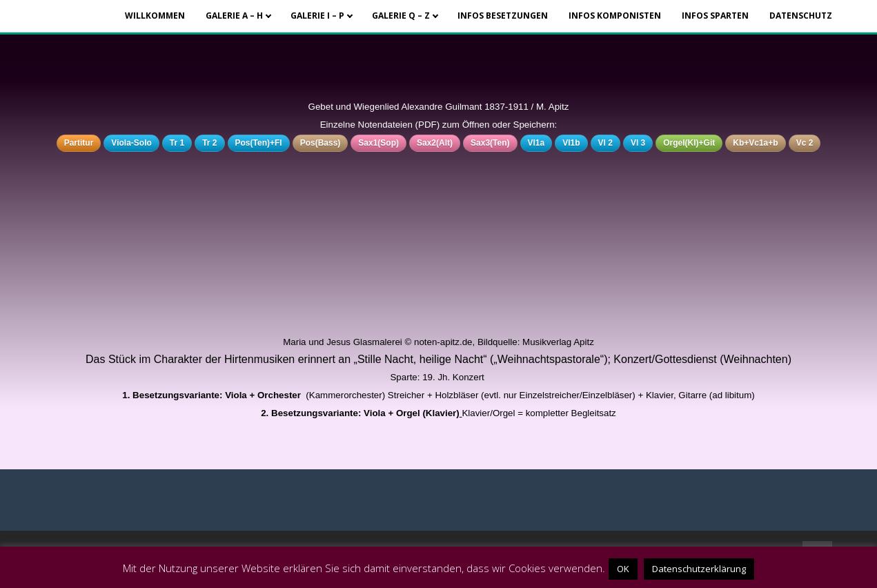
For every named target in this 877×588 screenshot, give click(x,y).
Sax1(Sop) (378, 143)
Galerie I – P (317, 16)
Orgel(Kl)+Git (689, 143)
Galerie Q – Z (401, 16)
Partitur (79, 143)
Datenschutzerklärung (699, 569)
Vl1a (536, 143)
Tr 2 (209, 143)
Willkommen (155, 16)
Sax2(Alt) (435, 143)
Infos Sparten (715, 16)
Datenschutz (801, 16)
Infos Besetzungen (503, 16)
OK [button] (623, 569)
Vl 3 (638, 143)
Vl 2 (605, 143)
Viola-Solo (131, 143)
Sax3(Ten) (490, 143)
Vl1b (571, 143)
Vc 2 (805, 143)
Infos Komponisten (615, 16)
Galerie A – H (234, 16)
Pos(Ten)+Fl (259, 143)
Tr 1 (177, 143)
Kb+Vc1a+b (755, 143)
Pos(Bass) (321, 143)
